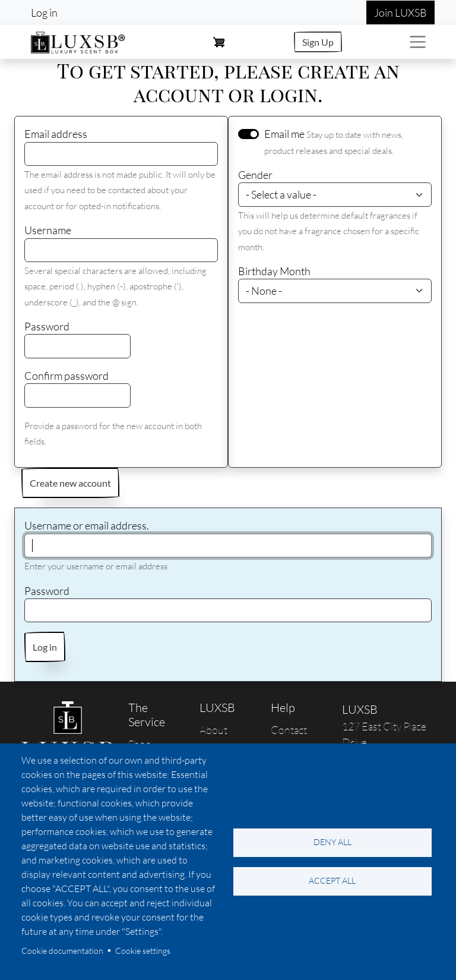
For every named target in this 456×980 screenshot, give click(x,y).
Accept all (332, 880)
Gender (255, 175)
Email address (56, 134)
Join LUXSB (400, 12)
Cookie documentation (62, 951)
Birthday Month (274, 271)
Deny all (332, 842)
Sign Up (318, 42)
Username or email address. (87, 525)
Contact (289, 730)
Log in (44, 12)
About (213, 730)
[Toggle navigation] (418, 42)
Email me (284, 134)
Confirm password (66, 376)
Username (48, 230)
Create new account (70, 483)
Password (47, 326)
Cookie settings (143, 951)
